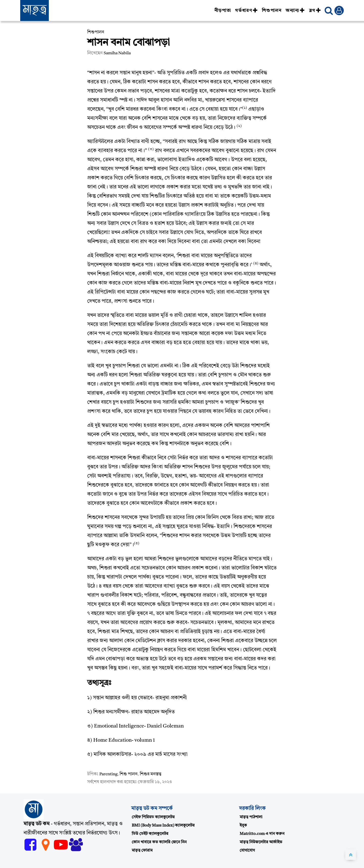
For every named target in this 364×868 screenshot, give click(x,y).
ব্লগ (315, 11)
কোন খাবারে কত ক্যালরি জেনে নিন (159, 842)
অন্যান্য (295, 11)
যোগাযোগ (247, 851)
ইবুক (243, 826)
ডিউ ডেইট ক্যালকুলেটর (150, 834)
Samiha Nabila (117, 53)
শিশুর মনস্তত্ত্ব (151, 774)
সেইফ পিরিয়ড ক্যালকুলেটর (153, 817)
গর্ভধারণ (246, 11)
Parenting (108, 774)
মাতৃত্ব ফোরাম (142, 851)
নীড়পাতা (223, 11)
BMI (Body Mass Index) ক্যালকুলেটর (163, 826)
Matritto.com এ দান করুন (262, 834)
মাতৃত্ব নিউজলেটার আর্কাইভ (261, 842)
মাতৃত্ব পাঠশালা (251, 817)
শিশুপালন (272, 11)
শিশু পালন (129, 774)
